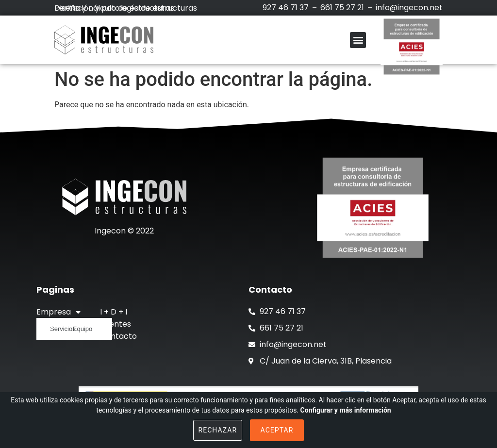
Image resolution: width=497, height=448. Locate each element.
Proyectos (56, 324)
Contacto (118, 336)
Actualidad (57, 336)
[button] (358, 40)
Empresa (58, 312)
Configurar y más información (346, 410)
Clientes (116, 324)
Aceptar (277, 430)
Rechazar (218, 430)
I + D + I (114, 312)
